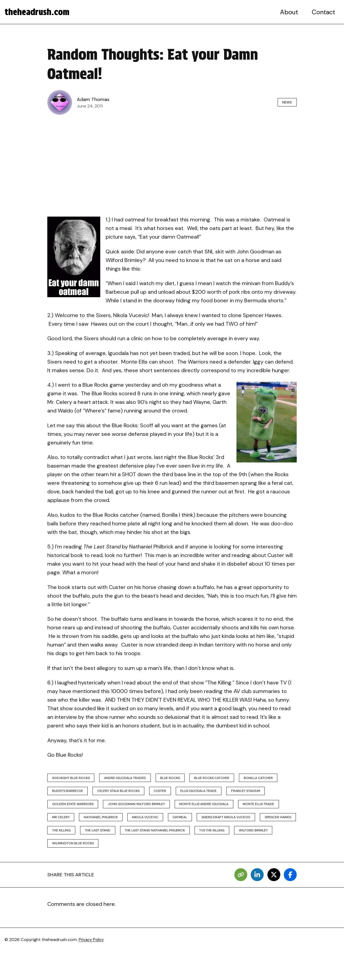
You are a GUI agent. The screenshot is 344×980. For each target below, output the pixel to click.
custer (226, 794)
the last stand (68, 855)
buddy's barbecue (120, 794)
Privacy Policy (93, 968)
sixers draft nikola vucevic (161, 840)
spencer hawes (219, 840)
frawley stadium (69, 810)
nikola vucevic (68, 840)
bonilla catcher (69, 794)
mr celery (186, 825)
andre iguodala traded (135, 779)
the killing (262, 840)
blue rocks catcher (234, 779)
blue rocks (187, 779)
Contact (324, 12)
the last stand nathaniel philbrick (132, 855)
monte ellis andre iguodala (80, 825)
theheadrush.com (41, 12)
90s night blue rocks (74, 779)
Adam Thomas (95, 99)
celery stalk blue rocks (178, 794)
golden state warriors (125, 810)
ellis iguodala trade (270, 794)
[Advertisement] (172, 158)
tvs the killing (196, 855)
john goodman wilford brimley (196, 810)
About (291, 12)
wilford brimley (243, 855)
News (284, 102)
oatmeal (108, 840)
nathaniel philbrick (232, 825)
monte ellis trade (142, 825)
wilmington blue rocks (76, 870)
